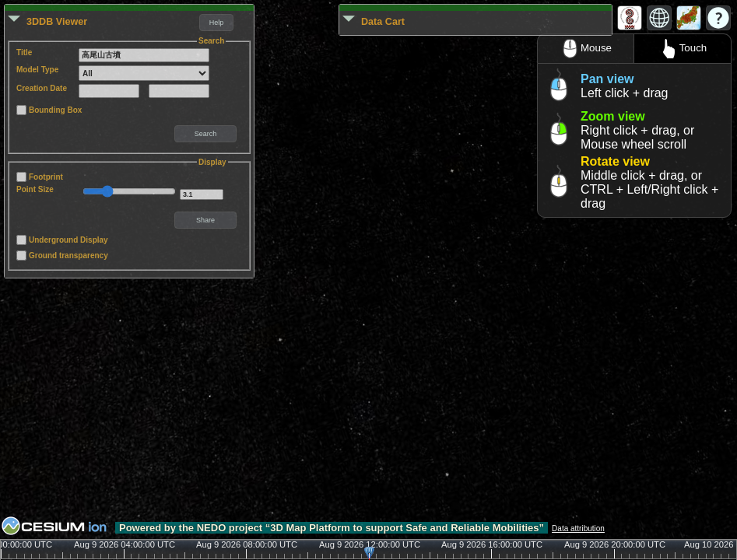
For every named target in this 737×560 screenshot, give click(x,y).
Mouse (586, 49)
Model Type (37, 70)
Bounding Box (55, 110)
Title (24, 52)
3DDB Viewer (57, 22)
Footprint (46, 177)
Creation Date (42, 88)
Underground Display (68, 240)
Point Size (35, 189)
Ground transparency (68, 255)
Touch (683, 49)
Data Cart (383, 22)
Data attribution (578, 528)
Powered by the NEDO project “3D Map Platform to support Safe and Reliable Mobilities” (332, 528)
